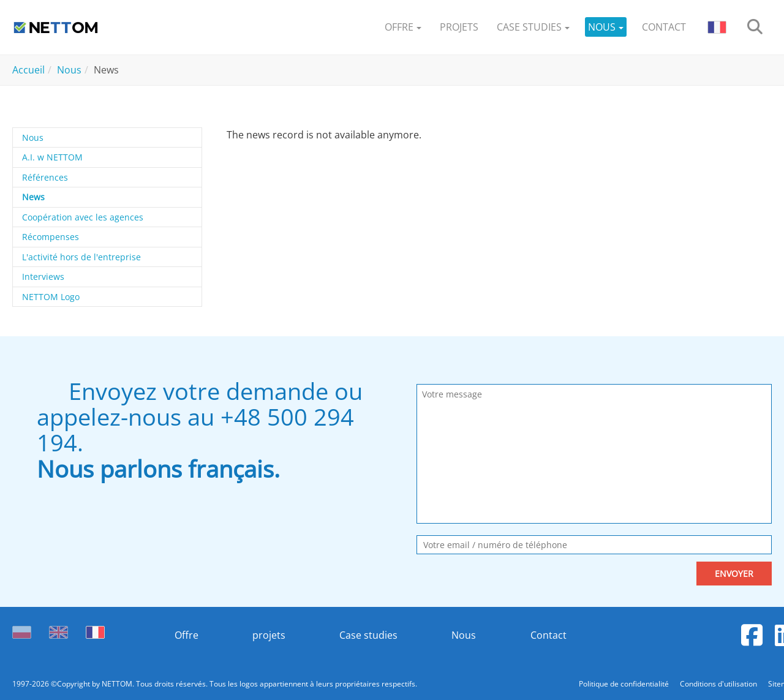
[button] (403, 27)
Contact (549, 635)
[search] (755, 27)
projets (269, 635)
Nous (464, 635)
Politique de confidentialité (625, 684)
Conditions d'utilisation (719, 684)
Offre (186, 635)
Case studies (368, 635)
